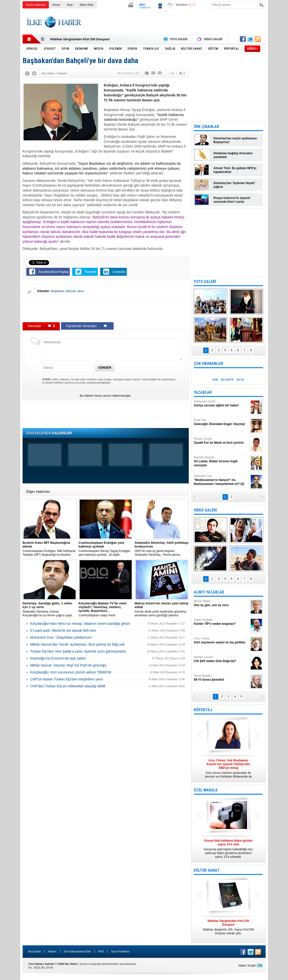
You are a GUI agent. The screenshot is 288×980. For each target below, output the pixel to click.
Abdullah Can (221, 480)
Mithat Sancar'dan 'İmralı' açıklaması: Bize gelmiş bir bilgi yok (78, 644)
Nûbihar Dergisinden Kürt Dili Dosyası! (80, 39)
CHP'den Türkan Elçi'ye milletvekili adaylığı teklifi (68, 686)
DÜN (215, 380)
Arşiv (70, 5)
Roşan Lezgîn (221, 441)
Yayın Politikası (120, 951)
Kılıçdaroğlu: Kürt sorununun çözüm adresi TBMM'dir (71, 672)
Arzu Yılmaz (221, 641)
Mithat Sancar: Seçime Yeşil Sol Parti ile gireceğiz (68, 665)
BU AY (241, 380)
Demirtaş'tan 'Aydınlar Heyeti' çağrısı (234, 185)
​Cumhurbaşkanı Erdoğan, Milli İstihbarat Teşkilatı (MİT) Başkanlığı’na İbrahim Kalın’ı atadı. (50, 549)
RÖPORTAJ (203, 710)
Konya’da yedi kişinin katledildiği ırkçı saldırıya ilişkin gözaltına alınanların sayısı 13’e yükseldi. (228, 849)
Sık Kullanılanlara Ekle (77, 951)
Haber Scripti (247, 966)
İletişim (52, 951)
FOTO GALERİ (205, 282)
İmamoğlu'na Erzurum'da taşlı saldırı (58, 658)
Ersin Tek (221, 422)
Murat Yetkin (221, 603)
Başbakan (57, 291)
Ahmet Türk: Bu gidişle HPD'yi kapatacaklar (235, 170)
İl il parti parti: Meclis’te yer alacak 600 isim (63, 630)
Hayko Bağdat (221, 622)
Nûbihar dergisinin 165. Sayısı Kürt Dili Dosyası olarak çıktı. (228, 927)
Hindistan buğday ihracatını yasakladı (233, 155)
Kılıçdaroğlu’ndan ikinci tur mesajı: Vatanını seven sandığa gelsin (80, 624)
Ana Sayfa (35, 951)
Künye (56, 5)
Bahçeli (71, 291)
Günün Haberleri (36, 5)
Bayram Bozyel (221, 461)
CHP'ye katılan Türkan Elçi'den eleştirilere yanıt (67, 679)
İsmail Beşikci (221, 678)
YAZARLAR (203, 392)
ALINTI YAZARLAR (209, 592)
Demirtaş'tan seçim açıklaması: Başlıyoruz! (236, 140)
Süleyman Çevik (221, 404)
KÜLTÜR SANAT (207, 870)
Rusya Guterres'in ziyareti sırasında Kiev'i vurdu (232, 200)
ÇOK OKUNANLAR (208, 364)
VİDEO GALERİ (205, 510)
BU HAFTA (227, 380)
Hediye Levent (221, 659)
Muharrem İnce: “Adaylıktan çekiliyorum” (61, 637)
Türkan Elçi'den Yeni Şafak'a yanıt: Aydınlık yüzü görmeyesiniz (78, 651)
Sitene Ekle (87, 5)
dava (80, 291)
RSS (101, 951)
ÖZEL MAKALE (206, 790)
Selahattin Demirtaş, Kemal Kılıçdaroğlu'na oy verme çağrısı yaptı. (50, 609)
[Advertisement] (175, 22)
